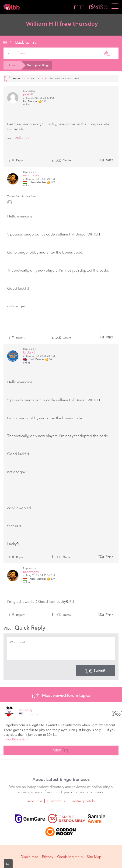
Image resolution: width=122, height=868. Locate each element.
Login (26, 78)
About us (35, 801)
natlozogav (31, 175)
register (42, 78)
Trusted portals (82, 801)
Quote (61, 160)
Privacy (48, 857)
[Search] (107, 53)
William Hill (24, 138)
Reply (109, 160)
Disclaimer (29, 857)
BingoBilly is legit (16, 739)
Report (17, 160)
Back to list (20, 42)
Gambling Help (70, 857)
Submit (95, 670)
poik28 (28, 94)
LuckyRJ (29, 352)
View (61, 750)
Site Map (94, 857)
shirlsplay (26, 710)
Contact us (56, 801)
